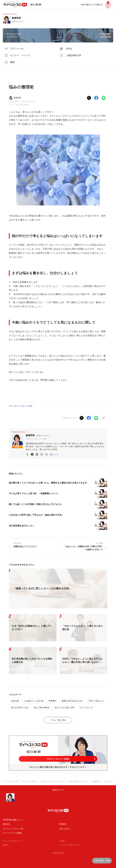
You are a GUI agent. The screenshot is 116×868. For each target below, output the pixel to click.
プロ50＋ (62, 841)
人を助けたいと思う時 (34, 701)
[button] (54, 454)
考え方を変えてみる (20, 707)
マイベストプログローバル (69, 845)
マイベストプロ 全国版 (12, 833)
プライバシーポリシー (12, 829)
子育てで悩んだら (96, 701)
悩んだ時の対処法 (22, 105)
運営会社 (6, 824)
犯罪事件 (53, 701)
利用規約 (63, 824)
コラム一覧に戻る (58, 720)
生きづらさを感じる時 (64, 707)
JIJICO (5, 845)
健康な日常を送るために (72, 701)
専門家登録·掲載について (13, 820)
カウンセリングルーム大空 (21, 406)
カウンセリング (86, 707)
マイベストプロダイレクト (13, 841)
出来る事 (15, 701)
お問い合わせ (65, 829)
